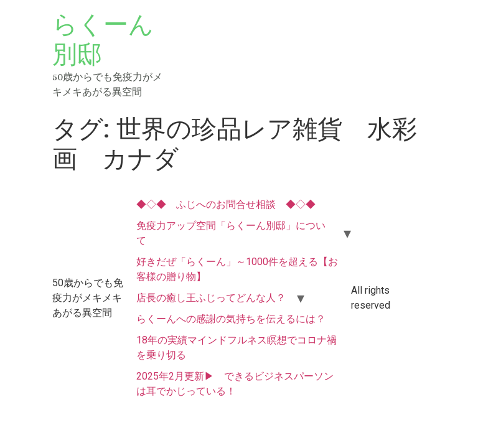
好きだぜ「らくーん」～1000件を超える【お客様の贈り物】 (237, 269)
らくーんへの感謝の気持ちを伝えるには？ (231, 319)
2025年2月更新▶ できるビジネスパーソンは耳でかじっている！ (235, 384)
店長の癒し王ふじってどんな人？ (211, 298)
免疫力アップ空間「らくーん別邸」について (231, 233)
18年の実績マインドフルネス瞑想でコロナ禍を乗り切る (237, 348)
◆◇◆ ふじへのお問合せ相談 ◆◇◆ (226, 204)
